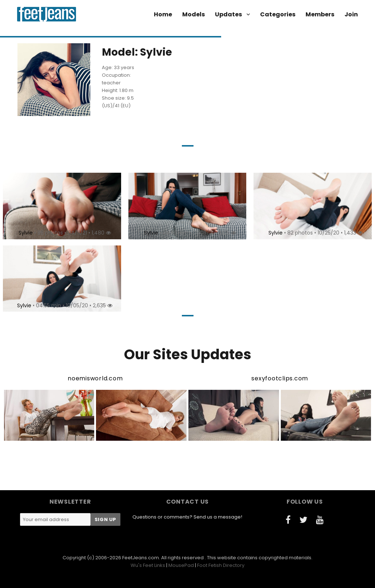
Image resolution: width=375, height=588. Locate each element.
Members (320, 14)
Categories (278, 14)
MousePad (181, 565)
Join (351, 14)
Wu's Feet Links (148, 565)
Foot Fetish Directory (221, 565)
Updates (228, 14)
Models (194, 14)
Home (163, 14)
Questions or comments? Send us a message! (187, 517)
